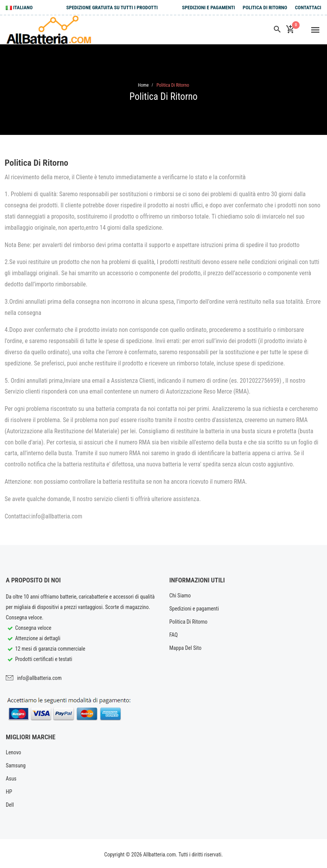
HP (9, 792)
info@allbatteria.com (39, 678)
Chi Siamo (180, 595)
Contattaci (308, 8)
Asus (11, 779)
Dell (10, 805)
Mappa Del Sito (186, 648)
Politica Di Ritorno (265, 8)
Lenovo (13, 752)
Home (143, 85)
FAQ (174, 635)
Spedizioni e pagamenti (208, 8)
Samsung (16, 765)
